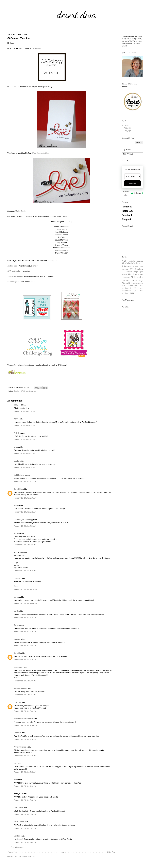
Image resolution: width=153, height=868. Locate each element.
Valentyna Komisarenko (23, 719)
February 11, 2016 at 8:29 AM (25, 660)
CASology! (36, 48)
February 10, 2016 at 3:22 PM (25, 545)
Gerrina (17, 534)
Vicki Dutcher (19, 475)
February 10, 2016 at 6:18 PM (25, 571)
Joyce (16, 625)
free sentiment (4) (132, 292)
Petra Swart (18, 667)
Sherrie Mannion (61, 250)
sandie (16, 461)
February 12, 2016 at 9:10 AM (25, 739)
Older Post (111, 852)
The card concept (15, 276)
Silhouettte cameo (29, 391)
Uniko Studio (21, 211)
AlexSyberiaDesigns (131, 263)
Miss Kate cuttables (41, 153)
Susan (16, 506)
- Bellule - (18, 578)
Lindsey (69, 222)
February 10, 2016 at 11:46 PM (25, 603)
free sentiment (129, 286)
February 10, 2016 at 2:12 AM (25, 482)
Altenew (127, 266)
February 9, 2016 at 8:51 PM (24, 453)
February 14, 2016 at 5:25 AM (25, 772)
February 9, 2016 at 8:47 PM (24, 439)
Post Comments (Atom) (27, 856)
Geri (15, 763)
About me (128, 128)
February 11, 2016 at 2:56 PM (25, 681)
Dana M (17, 653)
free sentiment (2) (132, 287)
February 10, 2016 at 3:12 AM (25, 512)
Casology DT (18, 391)
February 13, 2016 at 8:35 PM (25, 756)
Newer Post (12, 852)
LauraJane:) (19, 808)
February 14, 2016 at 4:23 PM (25, 786)
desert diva (76, 15)
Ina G (16, 611)
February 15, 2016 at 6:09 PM (25, 828)
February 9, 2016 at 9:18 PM (24, 467)
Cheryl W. (18, 733)
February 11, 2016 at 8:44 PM (25, 711)
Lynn (16, 447)
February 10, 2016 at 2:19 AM (25, 498)
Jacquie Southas (61, 235)
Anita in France (20, 747)
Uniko (131, 283)
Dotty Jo (17, 405)
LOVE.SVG (126, 278)
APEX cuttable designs (132, 261)
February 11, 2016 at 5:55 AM (25, 646)
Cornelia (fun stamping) (23, 520)
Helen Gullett (19, 822)
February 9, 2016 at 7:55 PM (24, 425)
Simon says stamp (15, 282)
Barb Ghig (18, 489)
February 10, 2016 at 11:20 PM (25, 589)
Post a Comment (17, 847)
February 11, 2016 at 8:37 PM (25, 695)
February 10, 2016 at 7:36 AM (25, 526)
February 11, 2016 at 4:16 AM (25, 632)
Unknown (18, 702)
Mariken (17, 836)
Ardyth (17, 433)
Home (62, 852)
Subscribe (133, 183)
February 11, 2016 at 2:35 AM (25, 618)
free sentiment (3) (132, 289)
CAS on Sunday (14, 271)
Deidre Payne (61, 229)
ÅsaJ (16, 780)
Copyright (128, 131)
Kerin (16, 419)
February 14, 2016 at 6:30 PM (25, 814)
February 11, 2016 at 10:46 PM (25, 725)
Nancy (16, 597)
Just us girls (12, 266)
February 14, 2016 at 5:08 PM (25, 800)
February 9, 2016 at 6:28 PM (24, 411)
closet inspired (139, 283)
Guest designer (136, 274)
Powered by (133, 193)
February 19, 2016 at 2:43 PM (25, 842)
